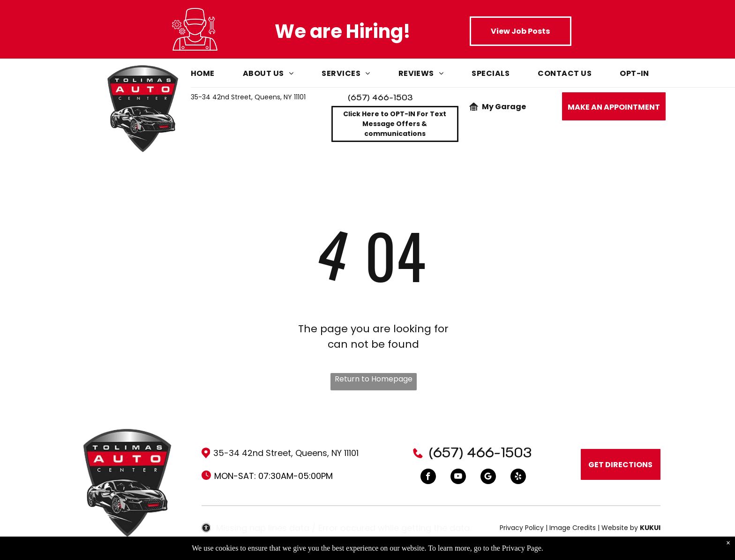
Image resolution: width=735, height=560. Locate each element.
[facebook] (428, 478)
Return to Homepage (374, 379)
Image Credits (573, 528)
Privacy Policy (522, 528)
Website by (620, 528)
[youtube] (458, 478)
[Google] (488, 478)
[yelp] (518, 478)
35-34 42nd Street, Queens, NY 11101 (248, 97)
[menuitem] (217, 76)
